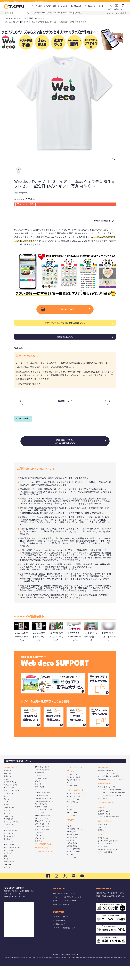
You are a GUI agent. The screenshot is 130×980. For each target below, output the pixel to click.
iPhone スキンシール (42, 807)
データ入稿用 (102, 812)
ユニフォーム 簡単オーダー (76, 808)
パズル (6, 842)
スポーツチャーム (73, 813)
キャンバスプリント (11, 845)
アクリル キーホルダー (43, 781)
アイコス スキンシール (43, 835)
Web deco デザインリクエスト (108, 864)
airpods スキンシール (42, 829)
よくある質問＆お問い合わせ (108, 855)
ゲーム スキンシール (42, 844)
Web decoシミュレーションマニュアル (111, 793)
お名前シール (8, 830)
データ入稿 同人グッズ (43, 858)
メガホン (7, 793)
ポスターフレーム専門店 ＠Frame (64, 915)
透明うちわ (8, 788)
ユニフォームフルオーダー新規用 (109, 804)
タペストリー (8, 856)
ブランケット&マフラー (12, 836)
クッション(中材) (72, 852)
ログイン (110, 9)
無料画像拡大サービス (105, 785)
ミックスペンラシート (11, 805)
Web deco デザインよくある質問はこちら (65, 454)
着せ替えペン (71, 846)
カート (123, 9)
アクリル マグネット (42, 784)
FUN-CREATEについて (106, 817)
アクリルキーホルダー (74, 791)
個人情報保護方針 (59, 935)
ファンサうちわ (9, 972)
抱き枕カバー (8, 853)
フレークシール (72, 800)
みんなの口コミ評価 (105, 858)
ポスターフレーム (70, 972)
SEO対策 (93, 972)
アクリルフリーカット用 (106, 801)
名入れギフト (71, 824)
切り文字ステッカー (11, 796)
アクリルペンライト (11, 799)
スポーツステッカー (73, 816)
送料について (102, 842)
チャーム (38, 798)
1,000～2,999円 (47, 13)
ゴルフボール (40, 852)
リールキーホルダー (42, 792)
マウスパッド (40, 827)
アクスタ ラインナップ (74, 782)
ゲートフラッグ (9, 808)
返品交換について (104, 828)
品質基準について (104, 825)
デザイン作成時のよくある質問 (109, 790)
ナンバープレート (73, 830)
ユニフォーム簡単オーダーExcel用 (110, 810)
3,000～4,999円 (57, 13)
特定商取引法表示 (59, 938)
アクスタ (39, 972)
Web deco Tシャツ (42, 18)
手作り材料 (70, 834)
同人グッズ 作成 (60, 972)
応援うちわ (8, 785)
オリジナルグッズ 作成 (29, 972)
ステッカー (8, 827)
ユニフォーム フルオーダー (76, 810)
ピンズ (37, 795)
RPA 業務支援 (115, 972)
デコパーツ (70, 869)
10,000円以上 (78, 13)
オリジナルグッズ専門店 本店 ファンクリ (67, 911)
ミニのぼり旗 (8, 833)
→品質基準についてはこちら (29, 392)
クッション (70, 797)
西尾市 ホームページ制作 (103, 972)
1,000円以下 (37, 13)
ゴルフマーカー (40, 849)
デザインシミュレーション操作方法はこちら (65, 331)
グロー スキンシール (42, 838)
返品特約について (22, 356)
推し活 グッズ (18, 972)
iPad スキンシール (41, 810)
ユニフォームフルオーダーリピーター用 (112, 807)
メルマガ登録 (102, 861)
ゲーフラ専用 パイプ (74, 863)
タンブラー (8, 873)
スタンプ (7, 825)
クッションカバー (10, 850)
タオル (6, 810)
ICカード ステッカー (42, 832)
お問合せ (117, 9)
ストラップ (39, 790)
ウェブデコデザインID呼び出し (109, 788)
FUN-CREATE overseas (61, 919)
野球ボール (39, 855)
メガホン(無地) (72, 857)
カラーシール (71, 872)
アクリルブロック (10, 847)
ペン (37, 804)
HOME (6, 18)
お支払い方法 (102, 839)
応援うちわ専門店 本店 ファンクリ (65, 908)
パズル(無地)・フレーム (75, 843)
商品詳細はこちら (65, 345)
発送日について (65, 411)
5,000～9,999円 (68, 13)
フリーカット (71, 785)
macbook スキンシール (43, 812)
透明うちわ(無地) (72, 849)
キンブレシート (9, 802)
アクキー (44, 972)
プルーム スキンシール (43, 841)
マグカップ (8, 867)
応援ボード (8, 790)
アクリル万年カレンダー (12, 862)
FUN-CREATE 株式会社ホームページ (66, 942)
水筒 (5, 870)
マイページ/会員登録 (105, 866)
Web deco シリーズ (18, 18)
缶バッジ (7, 819)
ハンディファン (9, 839)
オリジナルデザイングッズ (44, 866)
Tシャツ (7, 813)
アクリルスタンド (73, 788)
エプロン (7, 882)
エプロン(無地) (72, 860)
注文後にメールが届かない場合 (109, 831)
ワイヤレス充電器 (41, 821)
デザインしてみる (68, 314)
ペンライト (70, 840)
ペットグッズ (51, 972)
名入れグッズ (71, 821)
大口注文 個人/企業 (42, 862)
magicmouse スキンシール (44, 815)
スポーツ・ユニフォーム (75, 804)
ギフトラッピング (104, 852)
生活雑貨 (30, 18)
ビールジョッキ (9, 876)
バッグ (6, 816)
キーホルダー (40, 787)
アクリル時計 (8, 864)
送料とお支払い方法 (105, 835)
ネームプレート (9, 822)
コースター (8, 879)
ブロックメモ (40, 801)
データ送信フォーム (105, 798)
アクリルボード (9, 859)
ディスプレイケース (73, 866)
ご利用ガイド (102, 822)
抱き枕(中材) (71, 855)
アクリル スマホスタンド (44, 824)
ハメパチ (70, 837)
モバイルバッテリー (42, 818)
